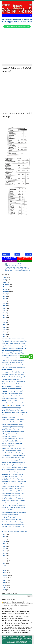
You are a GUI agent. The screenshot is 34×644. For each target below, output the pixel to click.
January (6, 578)
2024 (5, 282)
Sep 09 (5, 539)
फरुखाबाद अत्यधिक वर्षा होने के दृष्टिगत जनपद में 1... (13, 379)
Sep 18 (5, 322)
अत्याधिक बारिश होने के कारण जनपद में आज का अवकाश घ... (15, 529)
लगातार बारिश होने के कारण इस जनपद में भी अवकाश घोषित (14, 531)
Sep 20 (5, 318)
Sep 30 (5, 294)
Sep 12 (5, 337)
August (5, 561)
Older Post (28, 254)
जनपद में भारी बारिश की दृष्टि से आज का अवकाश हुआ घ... (14, 467)
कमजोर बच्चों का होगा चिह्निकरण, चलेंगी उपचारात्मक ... (13, 439)
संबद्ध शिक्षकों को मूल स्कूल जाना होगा (10, 515)
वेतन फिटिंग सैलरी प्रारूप (7, 370)
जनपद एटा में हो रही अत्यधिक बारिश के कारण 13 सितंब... (14, 367)
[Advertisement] (17, 46)
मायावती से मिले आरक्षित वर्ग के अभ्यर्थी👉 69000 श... (13, 484)
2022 (5, 583)
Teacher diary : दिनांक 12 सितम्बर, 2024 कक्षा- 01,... (14, 472)
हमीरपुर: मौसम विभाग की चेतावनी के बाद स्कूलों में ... (13, 360)
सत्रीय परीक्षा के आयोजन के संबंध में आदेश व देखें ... (13, 372)
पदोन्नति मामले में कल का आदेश (8, 417)
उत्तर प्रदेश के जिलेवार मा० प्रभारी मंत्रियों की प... (12, 358)
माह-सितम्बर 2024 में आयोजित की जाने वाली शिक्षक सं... (14, 422)
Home (17, 254)
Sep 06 (5, 546)
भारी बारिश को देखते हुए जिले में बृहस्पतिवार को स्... (13, 524)
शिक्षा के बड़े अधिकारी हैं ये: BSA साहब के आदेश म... (13, 510)
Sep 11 (5, 534)
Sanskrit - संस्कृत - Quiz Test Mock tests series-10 (18, 271)
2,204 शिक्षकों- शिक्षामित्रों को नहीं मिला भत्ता (11, 441)
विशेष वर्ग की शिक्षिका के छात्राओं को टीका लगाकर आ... (13, 420)
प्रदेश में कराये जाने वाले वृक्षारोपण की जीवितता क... (12, 384)
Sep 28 (5, 299)
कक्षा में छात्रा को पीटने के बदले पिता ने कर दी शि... (12, 477)
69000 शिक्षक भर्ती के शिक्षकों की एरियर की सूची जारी (13, 377)
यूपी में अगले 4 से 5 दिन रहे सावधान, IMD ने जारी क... (13, 365)
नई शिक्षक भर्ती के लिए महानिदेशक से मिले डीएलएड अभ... (14, 481)
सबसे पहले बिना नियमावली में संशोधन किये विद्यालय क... (14, 462)
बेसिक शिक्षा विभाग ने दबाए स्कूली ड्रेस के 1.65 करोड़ (13, 493)
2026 (5, 278)
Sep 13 (5, 334)
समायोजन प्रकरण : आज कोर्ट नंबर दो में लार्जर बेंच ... (13, 398)
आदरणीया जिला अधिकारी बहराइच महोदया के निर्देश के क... (14, 348)
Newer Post (6, 254)
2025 (5, 280)
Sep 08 (5, 541)
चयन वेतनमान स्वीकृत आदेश (8, 446)
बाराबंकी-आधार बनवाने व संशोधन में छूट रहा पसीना (12, 424)
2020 (5, 587)
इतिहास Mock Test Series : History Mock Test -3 (17, 269)
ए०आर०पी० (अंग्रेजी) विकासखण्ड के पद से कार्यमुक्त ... (13, 453)
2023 (5, 580)
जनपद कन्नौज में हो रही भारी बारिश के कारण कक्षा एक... (13, 339)
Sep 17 (5, 325)
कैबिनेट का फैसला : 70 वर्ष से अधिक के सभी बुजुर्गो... (13, 522)
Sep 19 (5, 320)
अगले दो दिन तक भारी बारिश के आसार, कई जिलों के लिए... (14, 512)
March (5, 573)
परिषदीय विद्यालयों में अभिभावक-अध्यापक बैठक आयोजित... (14, 341)
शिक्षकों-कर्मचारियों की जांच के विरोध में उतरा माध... (12, 479)
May (5, 568)
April (5, 570)
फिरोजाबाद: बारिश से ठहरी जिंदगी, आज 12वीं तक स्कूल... (14, 500)
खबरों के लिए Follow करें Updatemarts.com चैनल (18, 27)
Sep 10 (5, 537)
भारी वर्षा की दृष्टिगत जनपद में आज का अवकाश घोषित (13, 470)
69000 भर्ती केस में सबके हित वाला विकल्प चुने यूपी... (13, 410)
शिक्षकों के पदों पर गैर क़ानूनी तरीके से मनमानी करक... (13, 465)
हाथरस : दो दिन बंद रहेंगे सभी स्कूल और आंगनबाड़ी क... (13, 505)
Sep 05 (5, 549)
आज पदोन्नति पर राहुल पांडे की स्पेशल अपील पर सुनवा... (13, 374)
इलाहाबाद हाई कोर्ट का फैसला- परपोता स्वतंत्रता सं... (12, 396)
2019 (5, 590)
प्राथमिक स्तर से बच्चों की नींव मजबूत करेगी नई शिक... (13, 491)
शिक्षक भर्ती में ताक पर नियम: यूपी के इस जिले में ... (12, 443)
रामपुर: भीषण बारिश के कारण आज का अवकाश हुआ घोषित (14, 346)
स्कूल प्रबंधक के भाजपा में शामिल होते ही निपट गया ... (13, 474)
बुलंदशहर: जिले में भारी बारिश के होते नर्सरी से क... (12, 363)
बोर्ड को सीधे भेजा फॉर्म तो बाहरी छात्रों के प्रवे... (11, 496)
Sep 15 (5, 329)
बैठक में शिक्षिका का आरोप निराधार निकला (10, 429)
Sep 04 (5, 551)
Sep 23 (5, 310)
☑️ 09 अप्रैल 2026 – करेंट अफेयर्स (13, 266)
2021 (5, 585)
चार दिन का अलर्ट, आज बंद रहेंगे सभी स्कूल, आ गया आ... (14, 508)
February (6, 575)
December (6, 285)
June (5, 566)
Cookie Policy (25, 643)
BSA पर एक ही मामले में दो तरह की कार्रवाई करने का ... (14, 415)
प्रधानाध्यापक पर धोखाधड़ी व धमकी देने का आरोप (12, 489)
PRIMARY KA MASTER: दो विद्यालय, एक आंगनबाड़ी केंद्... (15, 412)
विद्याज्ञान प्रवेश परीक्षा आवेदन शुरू (9, 436)
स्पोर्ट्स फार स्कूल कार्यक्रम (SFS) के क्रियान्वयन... (12, 386)
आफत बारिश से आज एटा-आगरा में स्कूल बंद (11, 503)
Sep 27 (5, 301)
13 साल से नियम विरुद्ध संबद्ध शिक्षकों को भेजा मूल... (13, 486)
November (6, 287)
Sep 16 (5, 327)
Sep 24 (5, 308)
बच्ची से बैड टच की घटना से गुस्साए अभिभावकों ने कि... (13, 448)
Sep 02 (5, 556)
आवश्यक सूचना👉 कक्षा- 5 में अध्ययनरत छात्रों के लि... (13, 405)
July (5, 563)
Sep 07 (5, 544)
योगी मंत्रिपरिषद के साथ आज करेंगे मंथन (10, 517)
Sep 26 (5, 303)
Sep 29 (5, 296)
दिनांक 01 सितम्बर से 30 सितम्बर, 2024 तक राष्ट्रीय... (13, 403)
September (6, 292)
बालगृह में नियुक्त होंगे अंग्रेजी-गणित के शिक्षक (11, 451)
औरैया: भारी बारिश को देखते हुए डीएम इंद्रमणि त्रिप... (13, 353)
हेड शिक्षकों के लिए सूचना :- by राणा (9, 401)
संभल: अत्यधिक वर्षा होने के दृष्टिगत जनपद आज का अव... (14, 382)
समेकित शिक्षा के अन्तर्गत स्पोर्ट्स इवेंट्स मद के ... (12, 389)
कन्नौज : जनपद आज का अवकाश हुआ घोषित (11, 460)
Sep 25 (5, 306)
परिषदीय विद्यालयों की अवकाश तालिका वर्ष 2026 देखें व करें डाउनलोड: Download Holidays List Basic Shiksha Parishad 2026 (17, 21)
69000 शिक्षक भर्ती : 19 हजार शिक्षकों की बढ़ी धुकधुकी (13, 455)
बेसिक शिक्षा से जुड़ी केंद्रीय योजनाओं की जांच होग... (13, 519)
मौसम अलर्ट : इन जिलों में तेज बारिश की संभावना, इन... (13, 527)
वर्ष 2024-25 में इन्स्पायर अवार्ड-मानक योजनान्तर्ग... (13, 391)
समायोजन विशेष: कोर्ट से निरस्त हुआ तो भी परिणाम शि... (13, 458)
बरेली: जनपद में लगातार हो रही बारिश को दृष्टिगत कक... (13, 355)
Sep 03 (5, 553)
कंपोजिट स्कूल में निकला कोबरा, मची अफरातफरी (12, 434)
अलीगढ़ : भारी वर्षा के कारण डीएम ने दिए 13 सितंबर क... (14, 344)
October (6, 289)
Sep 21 (5, 315)
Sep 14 (5, 332)
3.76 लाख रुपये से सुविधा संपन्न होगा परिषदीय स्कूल (13, 427)
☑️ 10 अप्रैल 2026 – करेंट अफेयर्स (13, 264)
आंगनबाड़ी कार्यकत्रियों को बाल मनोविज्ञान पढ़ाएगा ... (12, 498)
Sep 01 (5, 558)
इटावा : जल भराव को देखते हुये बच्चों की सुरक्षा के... (12, 351)
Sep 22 (5, 313)
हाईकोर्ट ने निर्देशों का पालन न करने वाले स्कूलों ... (12, 408)
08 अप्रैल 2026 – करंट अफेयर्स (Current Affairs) (16, 267)
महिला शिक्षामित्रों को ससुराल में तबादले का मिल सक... (13, 432)
